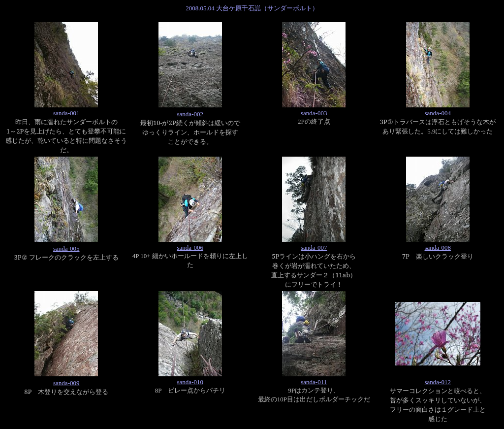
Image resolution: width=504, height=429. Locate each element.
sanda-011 (314, 382)
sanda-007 (314, 247)
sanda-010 (190, 382)
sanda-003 (314, 113)
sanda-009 (66, 383)
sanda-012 (438, 382)
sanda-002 (190, 114)
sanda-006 (190, 247)
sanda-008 (438, 247)
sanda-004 (438, 113)
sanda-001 (66, 113)
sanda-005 (66, 248)
